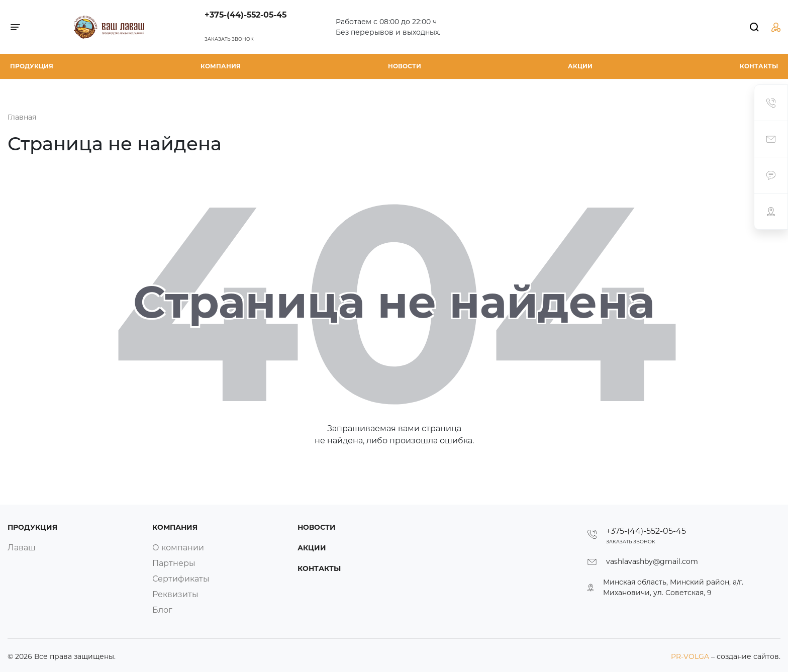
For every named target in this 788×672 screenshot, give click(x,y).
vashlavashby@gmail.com (652, 561)
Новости (405, 66)
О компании (178, 548)
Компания (221, 66)
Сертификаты (181, 579)
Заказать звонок (229, 39)
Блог (162, 610)
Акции (580, 66)
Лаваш (22, 548)
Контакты (759, 66)
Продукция (32, 66)
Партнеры (174, 563)
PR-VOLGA (691, 656)
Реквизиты (175, 594)
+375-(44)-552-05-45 (245, 15)
